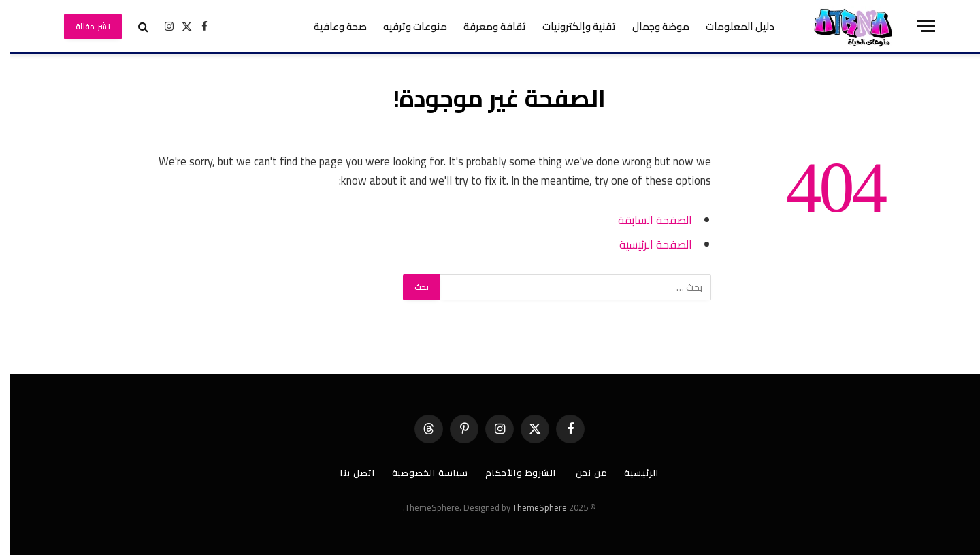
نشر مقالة (83, 26)
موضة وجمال (651, 26)
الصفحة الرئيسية (646, 244)
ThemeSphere (530, 507)
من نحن (582, 473)
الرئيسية (632, 473)
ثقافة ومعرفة (485, 26)
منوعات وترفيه (406, 26)
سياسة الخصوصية (421, 473)
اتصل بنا (348, 473)
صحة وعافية (331, 26)
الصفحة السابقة (646, 220)
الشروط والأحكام (512, 473)
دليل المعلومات (731, 26)
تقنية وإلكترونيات (570, 26)
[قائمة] (917, 26)
